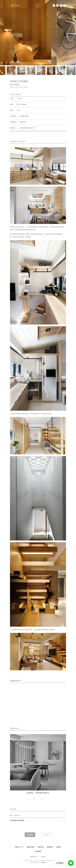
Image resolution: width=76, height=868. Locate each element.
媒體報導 (50, 847)
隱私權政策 (33, 857)
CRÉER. (44, 863)
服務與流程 (31, 847)
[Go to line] (71, 863)
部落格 (59, 847)
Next (41, 798)
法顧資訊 (43, 857)
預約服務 (38, 851)
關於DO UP (19, 847)
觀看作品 (41, 847)
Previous (35, 798)
